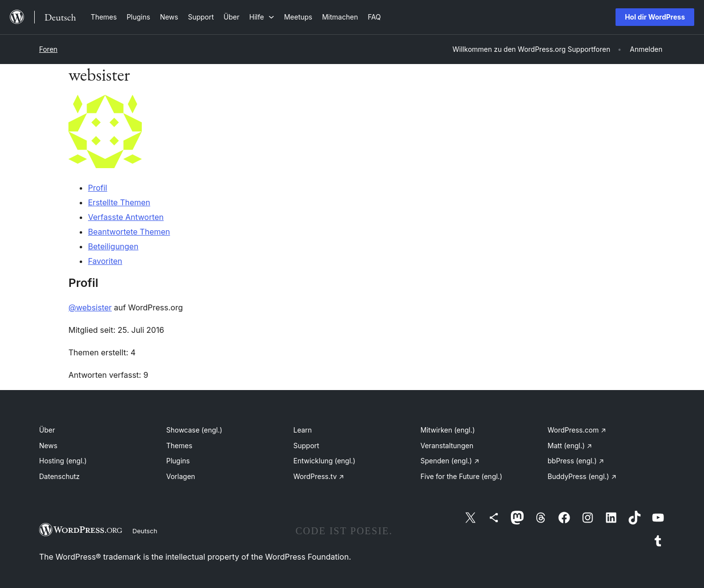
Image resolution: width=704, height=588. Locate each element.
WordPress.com (577, 430)
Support (306, 446)
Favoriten (105, 261)
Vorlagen (181, 476)
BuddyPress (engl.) (582, 476)
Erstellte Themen (119, 202)
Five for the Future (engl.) (461, 476)
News (48, 446)
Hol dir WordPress (655, 17)
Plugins (178, 461)
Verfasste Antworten (126, 217)
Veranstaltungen (447, 446)
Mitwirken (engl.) (448, 430)
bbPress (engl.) (576, 461)
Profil (98, 188)
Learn (303, 430)
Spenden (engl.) (450, 461)
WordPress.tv (319, 476)
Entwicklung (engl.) (324, 461)
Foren (48, 49)
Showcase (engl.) (194, 430)
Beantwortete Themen (129, 232)
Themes (179, 446)
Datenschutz (59, 476)
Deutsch (145, 531)
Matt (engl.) (570, 446)
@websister (90, 307)
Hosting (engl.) (63, 461)
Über (47, 430)
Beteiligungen (113, 246)
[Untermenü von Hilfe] (262, 17)
